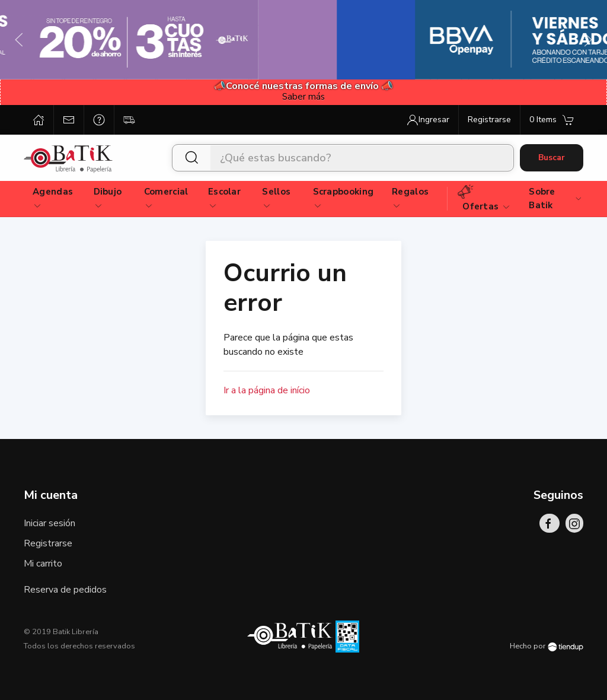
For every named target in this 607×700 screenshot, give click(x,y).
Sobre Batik (556, 198)
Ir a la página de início (267, 390)
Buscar (552, 157)
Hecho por (547, 646)
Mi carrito (43, 564)
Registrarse (48, 543)
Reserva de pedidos (65, 590)
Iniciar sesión (49, 523)
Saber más (303, 97)
